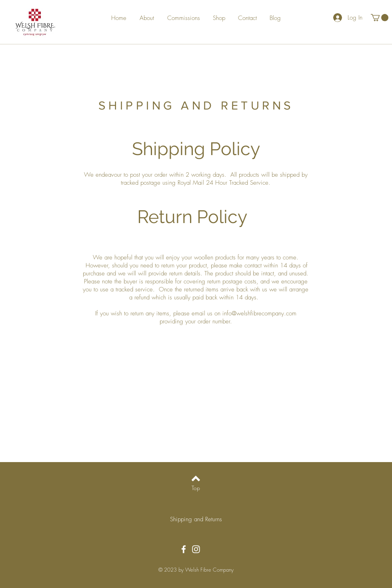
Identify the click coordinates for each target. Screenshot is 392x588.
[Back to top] (196, 478)
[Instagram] (196, 549)
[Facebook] (184, 549)
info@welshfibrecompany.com (259, 313)
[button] (380, 18)
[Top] (196, 488)
